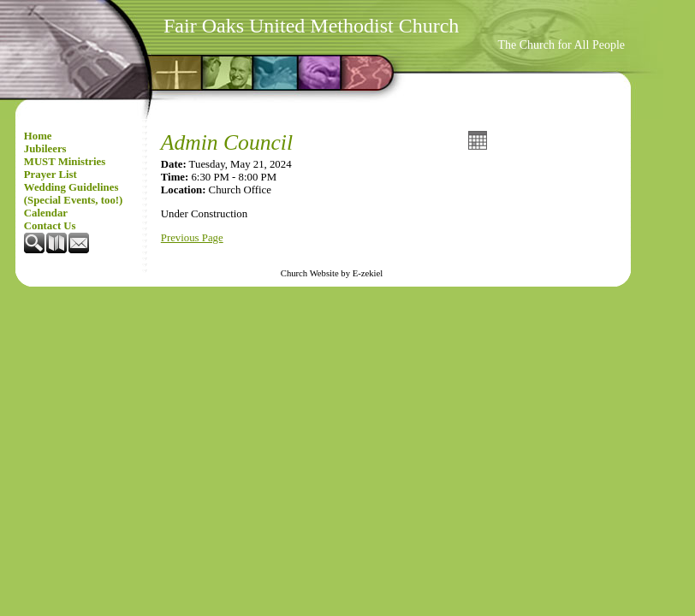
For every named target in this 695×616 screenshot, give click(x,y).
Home (38, 136)
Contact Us (50, 226)
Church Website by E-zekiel (332, 273)
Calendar (46, 213)
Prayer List (50, 175)
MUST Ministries (65, 162)
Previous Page (192, 238)
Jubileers (45, 149)
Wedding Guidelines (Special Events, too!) (74, 194)
